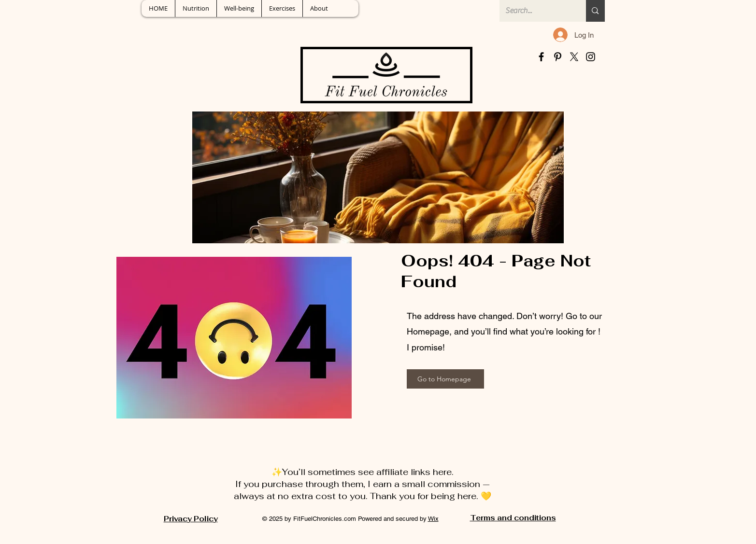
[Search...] (536, 11)
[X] (574, 57)
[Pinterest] (558, 57)
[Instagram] (591, 57)
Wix (433, 519)
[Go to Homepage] (445, 379)
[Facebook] (541, 57)
